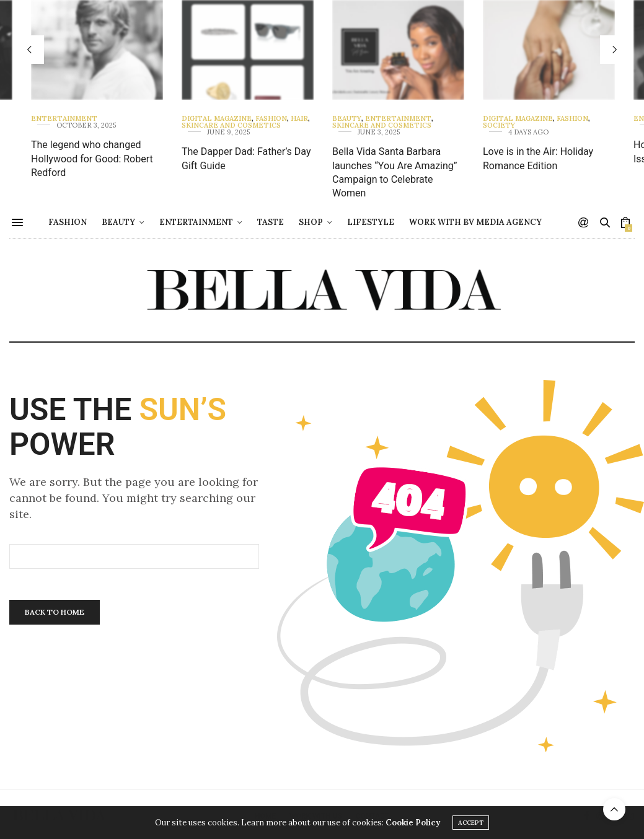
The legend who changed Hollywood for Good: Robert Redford (92, 159)
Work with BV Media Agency (507, 222)
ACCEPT (471, 824)
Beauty (347, 119)
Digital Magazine (217, 119)
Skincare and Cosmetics (231, 125)
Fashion (271, 119)
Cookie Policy (413, 824)
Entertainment (64, 119)
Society (499, 125)
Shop (342, 222)
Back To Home (55, 612)
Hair (299, 119)
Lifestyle (402, 222)
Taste (302, 222)
